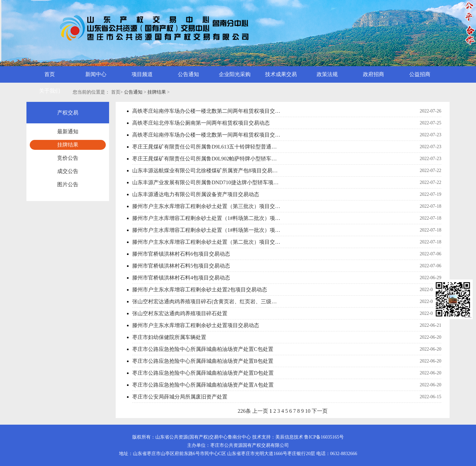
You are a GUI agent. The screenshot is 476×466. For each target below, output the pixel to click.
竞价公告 (68, 158)
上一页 (260, 411)
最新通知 (68, 131)
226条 (244, 411)
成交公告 (68, 171)
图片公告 (68, 184)
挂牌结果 (157, 92)
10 (308, 411)
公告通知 (133, 92)
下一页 (320, 411)
